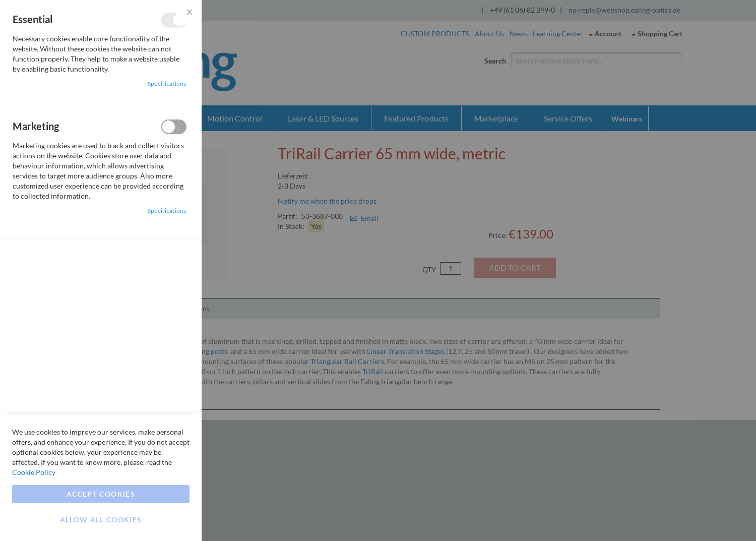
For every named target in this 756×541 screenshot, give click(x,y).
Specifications (167, 83)
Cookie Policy (34, 472)
